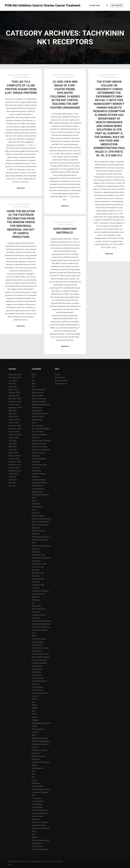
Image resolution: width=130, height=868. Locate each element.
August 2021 (14, 474)
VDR (34, 834)
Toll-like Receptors (39, 639)
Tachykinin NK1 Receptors (21, 77)
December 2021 (15, 462)
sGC (33, 381)
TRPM (34, 705)
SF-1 (34, 378)
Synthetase (36, 561)
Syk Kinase (36, 552)
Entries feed (60, 378)
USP (33, 795)
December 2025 (15, 375)
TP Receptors (37, 645)
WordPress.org (61, 384)
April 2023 (13, 414)
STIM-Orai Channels (40, 540)
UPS (33, 777)
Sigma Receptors (39, 390)
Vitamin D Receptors (40, 849)
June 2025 (13, 381)
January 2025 (14, 396)
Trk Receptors (37, 687)
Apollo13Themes (48, 862)
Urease (35, 780)
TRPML (35, 708)
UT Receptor (37, 798)
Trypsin (35, 717)
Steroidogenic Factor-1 (41, 537)
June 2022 (13, 444)
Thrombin (36, 612)
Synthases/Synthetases (41, 558)
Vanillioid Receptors (40, 810)
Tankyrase (36, 600)
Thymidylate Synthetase (41, 624)
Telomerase (36, 606)
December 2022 (15, 426)
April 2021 (13, 486)
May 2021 (12, 483)
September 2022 (15, 435)
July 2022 (12, 441)
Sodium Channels (39, 444)
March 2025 (13, 390)
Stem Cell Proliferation (41, 522)
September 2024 (15, 408)
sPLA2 (34, 501)
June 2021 (13, 480)
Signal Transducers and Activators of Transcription (41, 408)
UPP (34, 774)
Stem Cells (36, 528)
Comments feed (61, 381)
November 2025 (15, 378)
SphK (34, 498)
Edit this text (117, 6)
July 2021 (12, 477)
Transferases (37, 651)
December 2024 (15, 399)
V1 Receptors (37, 804)
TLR (33, 633)
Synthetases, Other (39, 564)
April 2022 (13, 450)
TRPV (34, 714)
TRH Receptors (38, 678)
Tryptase (35, 720)
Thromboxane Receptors (42, 621)
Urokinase (36, 783)
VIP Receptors (37, 846)
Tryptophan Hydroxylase (41, 723)
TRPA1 (35, 699)
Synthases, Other (39, 555)
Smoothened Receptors (41, 429)
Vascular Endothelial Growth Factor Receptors (40, 816)
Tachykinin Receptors (40, 591)
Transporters (37, 675)
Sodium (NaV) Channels (41, 441)
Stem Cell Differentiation (42, 519)
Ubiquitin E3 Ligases (40, 738)
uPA (33, 771)
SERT (34, 375)
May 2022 (12, 447)
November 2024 (15, 402)
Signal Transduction (40, 414)
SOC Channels (38, 432)
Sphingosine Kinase (40, 483)
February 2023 (14, 420)
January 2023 (14, 423)
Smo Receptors (38, 426)
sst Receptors (37, 507)
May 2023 (12, 411)
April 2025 (13, 387)
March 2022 (13, 453)
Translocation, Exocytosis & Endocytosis (37, 669)
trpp (33, 711)
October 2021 (14, 468)
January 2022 (14, 459)
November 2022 (15, 429)
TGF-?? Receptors (39, 609)
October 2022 (14, 432)
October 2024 (14, 405)
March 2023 (13, 417)
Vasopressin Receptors (41, 828)
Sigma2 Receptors (39, 402)
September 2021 (15, 471)
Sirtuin (34, 423)
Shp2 (34, 387)
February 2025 (14, 393)
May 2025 (12, 384)
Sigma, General (38, 393)
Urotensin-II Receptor (40, 792)
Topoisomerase (38, 642)
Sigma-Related (38, 396)
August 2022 (14, 438)
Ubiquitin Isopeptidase (41, 741)
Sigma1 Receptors (39, 399)
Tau (33, 603)
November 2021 (15, 465)
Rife (10, 862)
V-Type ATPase (38, 801)
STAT (34, 510)
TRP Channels (37, 690)
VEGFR (35, 837)
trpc (33, 702)
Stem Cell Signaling (40, 525)
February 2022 (14, 456)
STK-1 (34, 543)
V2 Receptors (37, 807)
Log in (57, 375)
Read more (21, 188)
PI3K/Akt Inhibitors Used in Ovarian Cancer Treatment (17, 5)
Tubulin (35, 726)
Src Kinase (36, 504)
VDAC (34, 831)
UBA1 (34, 735)
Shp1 (34, 384)
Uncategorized (38, 768)
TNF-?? (35, 636)
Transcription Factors (40, 648)
